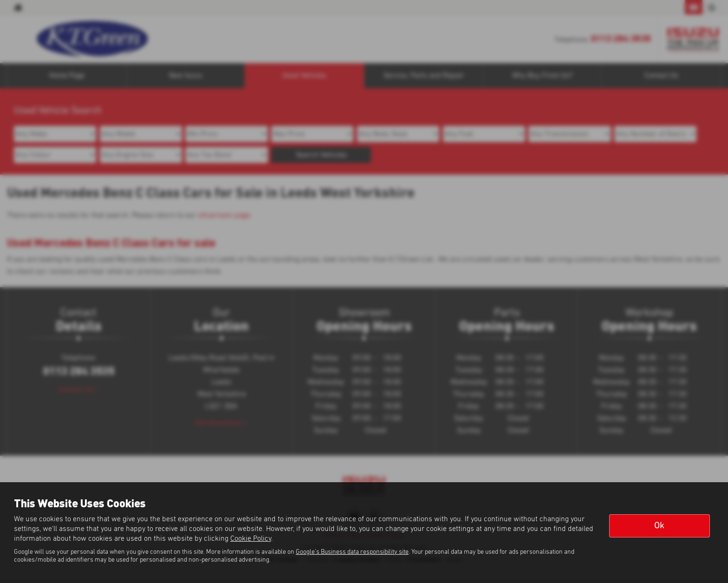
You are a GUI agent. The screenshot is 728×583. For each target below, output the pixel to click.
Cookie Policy (251, 538)
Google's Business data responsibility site (352, 552)
